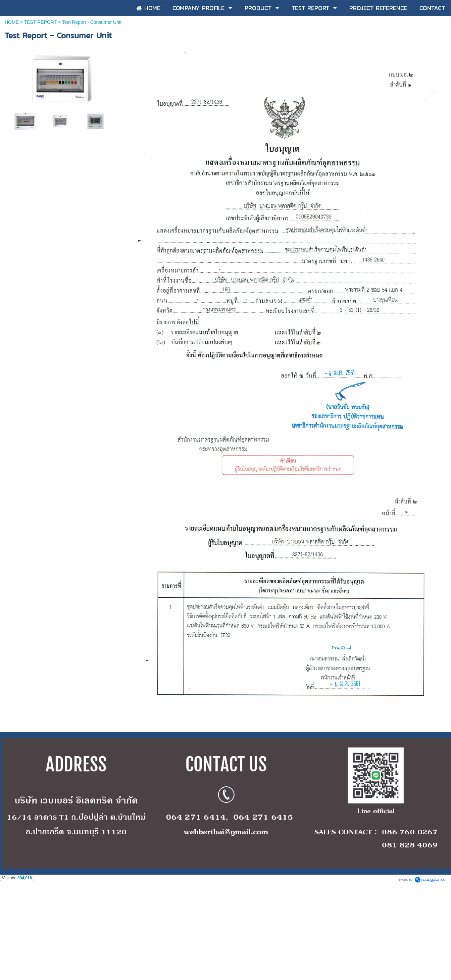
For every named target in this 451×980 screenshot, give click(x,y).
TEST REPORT (40, 22)
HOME (12, 22)
